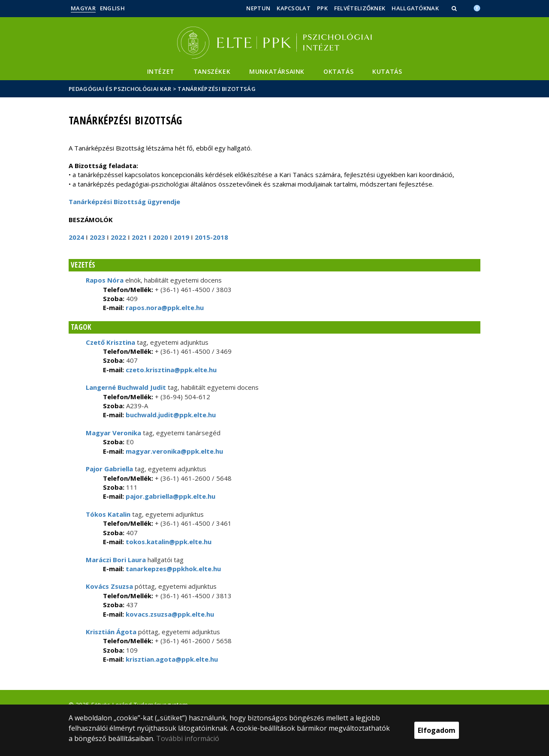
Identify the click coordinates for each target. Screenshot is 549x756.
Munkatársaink (277, 71)
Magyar (83, 8)
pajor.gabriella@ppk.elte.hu (170, 496)
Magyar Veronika (113, 433)
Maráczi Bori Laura (116, 560)
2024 (76, 237)
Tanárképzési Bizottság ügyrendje (124, 202)
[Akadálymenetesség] (477, 7)
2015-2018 (211, 237)
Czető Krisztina (110, 342)
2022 (118, 237)
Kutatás (387, 71)
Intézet (161, 71)
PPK (322, 8)
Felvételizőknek (360, 8)
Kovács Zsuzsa (109, 586)
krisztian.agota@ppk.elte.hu (171, 659)
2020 (160, 237)
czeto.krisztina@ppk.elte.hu (170, 370)
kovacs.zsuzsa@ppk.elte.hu (169, 614)
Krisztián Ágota (111, 632)
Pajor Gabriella (109, 469)
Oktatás (338, 71)
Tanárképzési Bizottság (217, 89)
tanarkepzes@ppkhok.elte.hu (172, 569)
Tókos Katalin (108, 514)
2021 (139, 237)
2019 (181, 237)
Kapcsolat (294, 8)
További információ (188, 738)
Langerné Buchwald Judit (126, 387)
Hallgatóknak (415, 8)
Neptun (258, 8)
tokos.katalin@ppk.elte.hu (168, 542)
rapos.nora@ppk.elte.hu (164, 307)
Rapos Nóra (105, 280)
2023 (97, 237)
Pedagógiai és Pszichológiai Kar (120, 89)
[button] (455, 8)
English (112, 8)
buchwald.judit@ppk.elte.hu (170, 415)
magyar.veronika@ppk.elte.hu (173, 451)
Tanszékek (212, 71)
